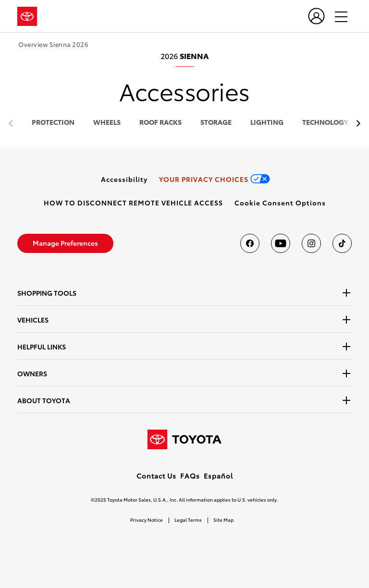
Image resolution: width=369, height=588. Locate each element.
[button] (280, 203)
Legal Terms (188, 520)
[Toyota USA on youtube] (281, 243)
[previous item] (356, 124)
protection (53, 123)
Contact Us (156, 476)
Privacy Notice (147, 520)
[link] (124, 179)
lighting (267, 123)
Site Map (223, 520)
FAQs (190, 476)
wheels (107, 123)
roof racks (160, 123)
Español (218, 476)
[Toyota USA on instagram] (311, 243)
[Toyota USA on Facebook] (250, 243)
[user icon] (316, 16)
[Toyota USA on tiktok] (342, 243)
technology (325, 123)
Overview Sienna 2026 (53, 44)
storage (216, 123)
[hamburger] (337, 16)
